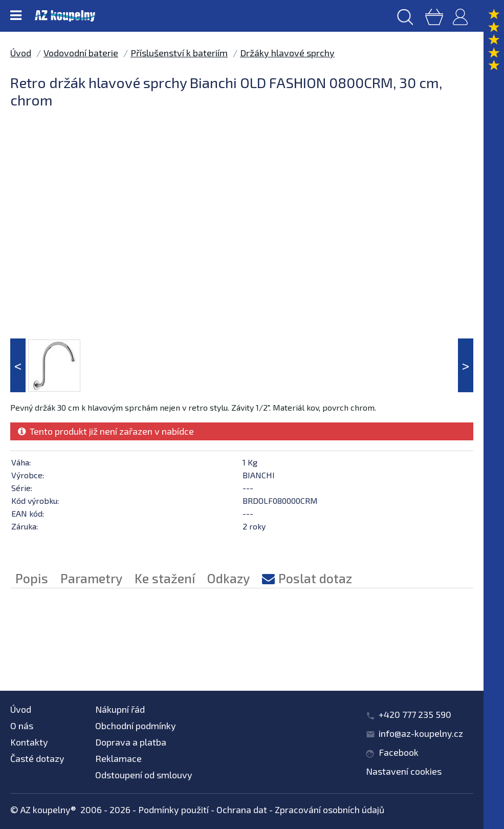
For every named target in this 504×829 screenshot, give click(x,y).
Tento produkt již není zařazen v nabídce (106, 431)
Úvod (21, 53)
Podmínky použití (173, 810)
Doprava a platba (131, 742)
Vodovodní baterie (81, 53)
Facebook (399, 752)
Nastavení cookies (404, 771)
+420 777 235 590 (415, 714)
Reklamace (118, 758)
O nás (22, 726)
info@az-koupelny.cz (421, 733)
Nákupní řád (120, 709)
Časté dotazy (37, 758)
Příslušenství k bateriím (179, 53)
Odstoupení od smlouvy (144, 775)
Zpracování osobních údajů (330, 810)
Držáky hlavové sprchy (287, 53)
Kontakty (29, 742)
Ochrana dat (242, 810)
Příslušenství (126, 644)
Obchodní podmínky (136, 726)
